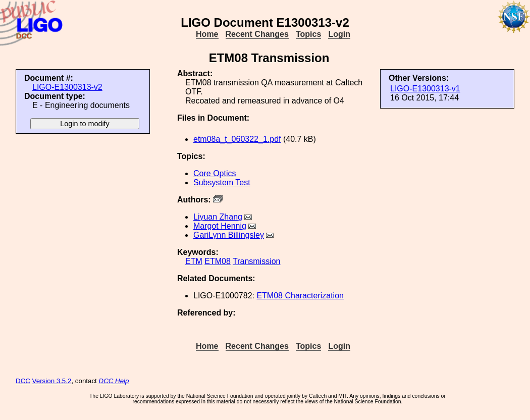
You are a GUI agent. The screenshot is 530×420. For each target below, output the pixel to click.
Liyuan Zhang (218, 217)
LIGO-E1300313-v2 (67, 87)
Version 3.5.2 (52, 381)
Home (207, 34)
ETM (194, 261)
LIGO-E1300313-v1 (425, 89)
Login (339, 34)
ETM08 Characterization (300, 296)
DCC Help (114, 381)
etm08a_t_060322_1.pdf (237, 139)
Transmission (257, 261)
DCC (23, 381)
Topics (308, 34)
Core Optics (215, 173)
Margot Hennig (220, 226)
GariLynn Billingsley (229, 235)
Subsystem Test (222, 182)
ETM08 (218, 261)
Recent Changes (257, 34)
